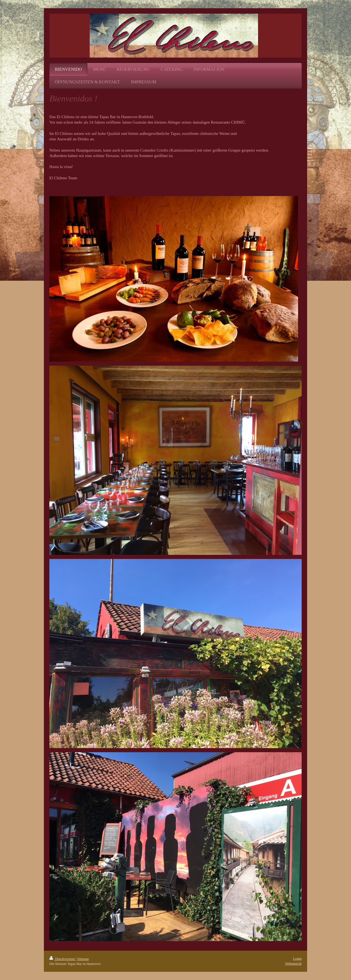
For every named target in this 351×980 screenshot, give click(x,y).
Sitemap (83, 959)
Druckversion (62, 959)
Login (297, 958)
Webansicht (293, 963)
